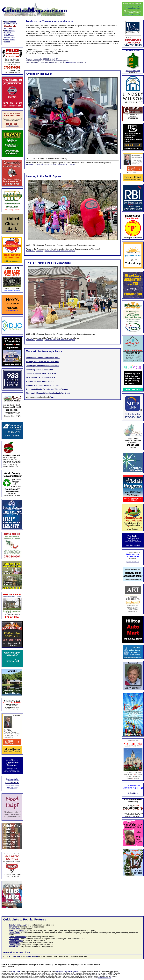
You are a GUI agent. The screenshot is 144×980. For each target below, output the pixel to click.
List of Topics (9, 35)
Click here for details (12, 126)
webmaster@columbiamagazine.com (67, 972)
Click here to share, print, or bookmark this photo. (60, 164)
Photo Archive (9, 37)
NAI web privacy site (105, 978)
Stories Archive (10, 40)
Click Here (133, 793)
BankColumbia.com (133, 71)
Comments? (40, 164)
